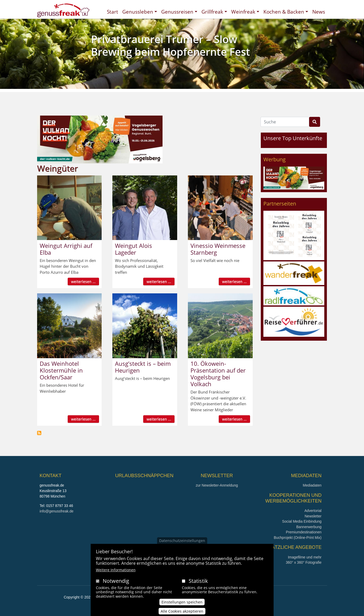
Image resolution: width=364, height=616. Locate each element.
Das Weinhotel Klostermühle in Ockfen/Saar (61, 370)
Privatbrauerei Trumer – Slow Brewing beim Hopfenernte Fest (171, 45)
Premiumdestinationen (304, 532)
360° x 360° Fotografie (304, 563)
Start (112, 12)
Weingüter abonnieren (39, 433)
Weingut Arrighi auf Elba (66, 249)
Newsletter (313, 516)
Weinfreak (243, 12)
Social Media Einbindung (302, 521)
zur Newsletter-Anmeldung (217, 485)
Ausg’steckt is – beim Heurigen (143, 367)
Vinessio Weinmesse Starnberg (218, 249)
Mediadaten (312, 485)
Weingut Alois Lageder (134, 249)
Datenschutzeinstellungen (182, 542)
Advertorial (313, 511)
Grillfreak (212, 12)
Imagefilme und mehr (305, 557)
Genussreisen (177, 12)
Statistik (198, 582)
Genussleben (138, 12)
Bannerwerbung (309, 527)
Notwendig (116, 582)
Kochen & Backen (284, 12)
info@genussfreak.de (57, 511)
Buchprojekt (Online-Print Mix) (298, 538)
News (319, 12)
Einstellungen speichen (182, 604)
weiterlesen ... (83, 281)
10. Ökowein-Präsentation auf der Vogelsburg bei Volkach (218, 374)
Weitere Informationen (116, 571)
